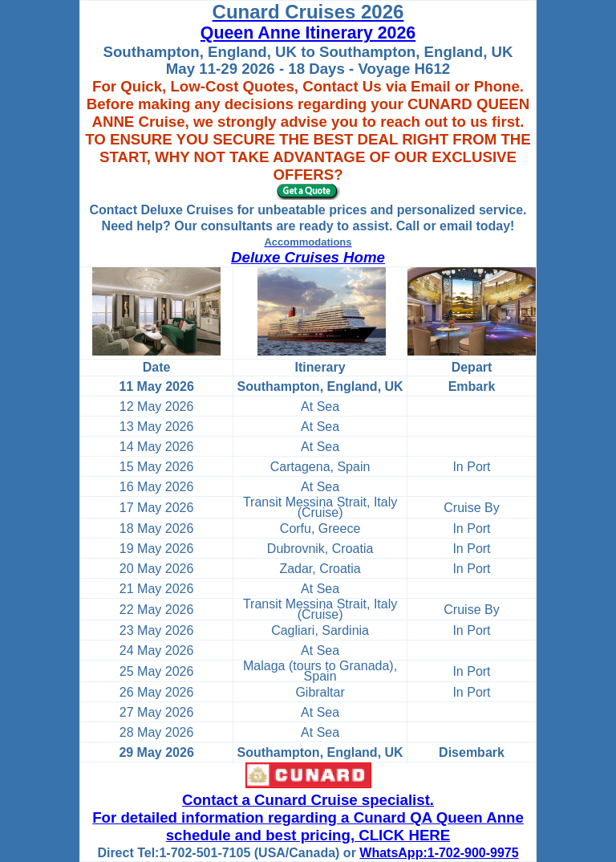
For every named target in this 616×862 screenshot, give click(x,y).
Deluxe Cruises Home (308, 257)
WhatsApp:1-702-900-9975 (439, 853)
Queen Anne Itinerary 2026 (308, 33)
